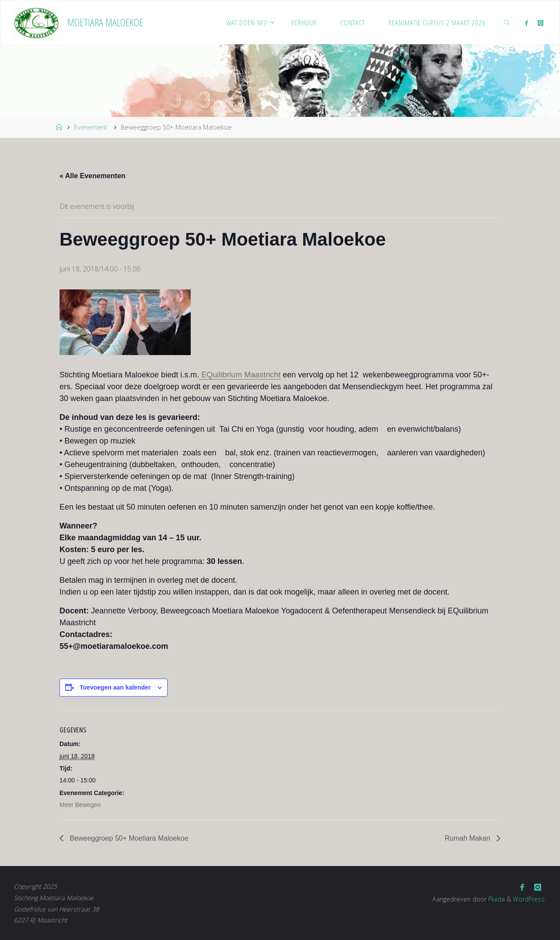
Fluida (495, 899)
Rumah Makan (469, 838)
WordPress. (529, 899)
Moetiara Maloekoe (105, 22)
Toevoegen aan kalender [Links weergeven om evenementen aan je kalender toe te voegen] (115, 687)
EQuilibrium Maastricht (240, 375)
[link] (507, 22)
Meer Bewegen (80, 805)
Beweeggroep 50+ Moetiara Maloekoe (128, 838)
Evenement (91, 127)
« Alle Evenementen (93, 176)
